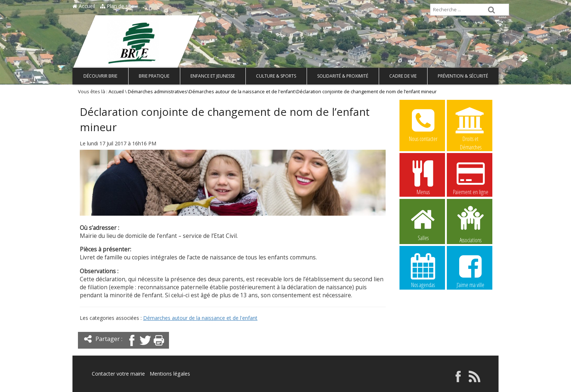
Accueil (84, 6)
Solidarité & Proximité (343, 76)
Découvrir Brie (100, 76)
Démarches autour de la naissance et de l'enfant (242, 92)
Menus (423, 177)
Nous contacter (423, 124)
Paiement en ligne (470, 177)
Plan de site (117, 6)
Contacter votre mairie (118, 374)
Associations (470, 224)
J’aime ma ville (470, 270)
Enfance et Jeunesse (213, 76)
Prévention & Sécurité (463, 76)
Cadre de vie (403, 76)
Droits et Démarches (470, 125)
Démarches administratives (157, 92)
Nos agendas (423, 270)
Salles (423, 223)
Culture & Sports (276, 76)
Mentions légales (170, 374)
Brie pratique (154, 76)
